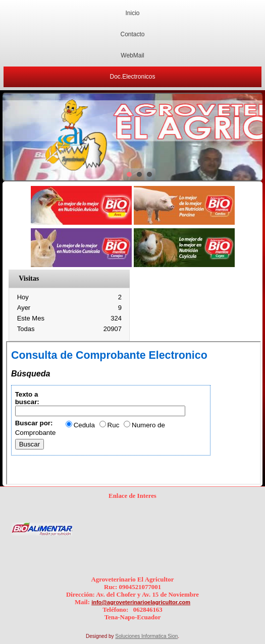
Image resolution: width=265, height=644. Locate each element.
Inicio (132, 13)
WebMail (132, 55)
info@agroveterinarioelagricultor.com (141, 602)
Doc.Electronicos (132, 77)
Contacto (132, 34)
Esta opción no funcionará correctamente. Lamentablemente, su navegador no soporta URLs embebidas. (134, 413)
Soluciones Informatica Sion (146, 636)
